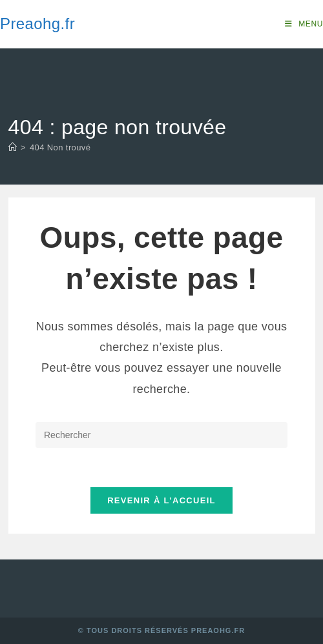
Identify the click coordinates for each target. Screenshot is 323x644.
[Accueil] (13, 147)
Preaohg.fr (37, 24)
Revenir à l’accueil (161, 500)
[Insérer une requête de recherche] (161, 435)
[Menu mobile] (304, 24)
